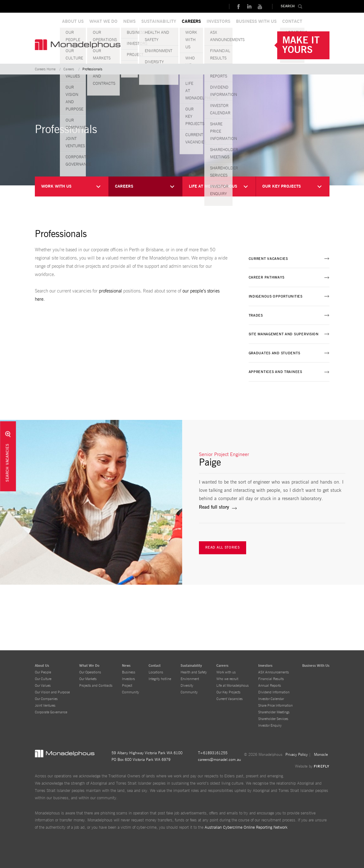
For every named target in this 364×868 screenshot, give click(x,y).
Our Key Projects (228, 692)
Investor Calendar (271, 699)
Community (131, 692)
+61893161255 (214, 753)
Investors (128, 679)
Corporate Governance (51, 712)
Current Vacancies (268, 259)
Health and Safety (194, 672)
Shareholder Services (273, 719)
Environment (190, 679)
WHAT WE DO (103, 22)
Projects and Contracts (96, 686)
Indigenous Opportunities (276, 296)
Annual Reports (270, 686)
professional (110, 291)
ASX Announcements (274, 672)
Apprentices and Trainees (275, 372)
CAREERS (191, 22)
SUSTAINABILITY (159, 22)
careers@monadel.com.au (220, 760)
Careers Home (45, 69)
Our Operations (90, 672)
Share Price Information (275, 706)
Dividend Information (274, 692)
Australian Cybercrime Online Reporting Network (246, 828)
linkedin (249, 6)
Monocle (321, 755)
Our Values (43, 686)
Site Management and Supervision (284, 334)
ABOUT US (73, 22)
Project (127, 686)
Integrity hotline (160, 679)
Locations (156, 672)
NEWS (129, 22)
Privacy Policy (297, 755)
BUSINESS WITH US (256, 22)
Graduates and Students (275, 353)
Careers (69, 69)
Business (129, 672)
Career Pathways (267, 277)
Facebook (238, 6)
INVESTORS (218, 22)
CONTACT (292, 22)
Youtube (260, 6)
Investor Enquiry (270, 726)
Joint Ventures (45, 706)
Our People (43, 672)
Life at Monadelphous (233, 686)
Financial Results (271, 679)
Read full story (214, 507)
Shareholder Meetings (274, 712)
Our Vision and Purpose (52, 692)
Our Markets (88, 679)
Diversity (187, 686)
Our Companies (46, 699)
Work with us (226, 672)
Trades (256, 315)
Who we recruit (227, 679)
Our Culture (43, 679)
